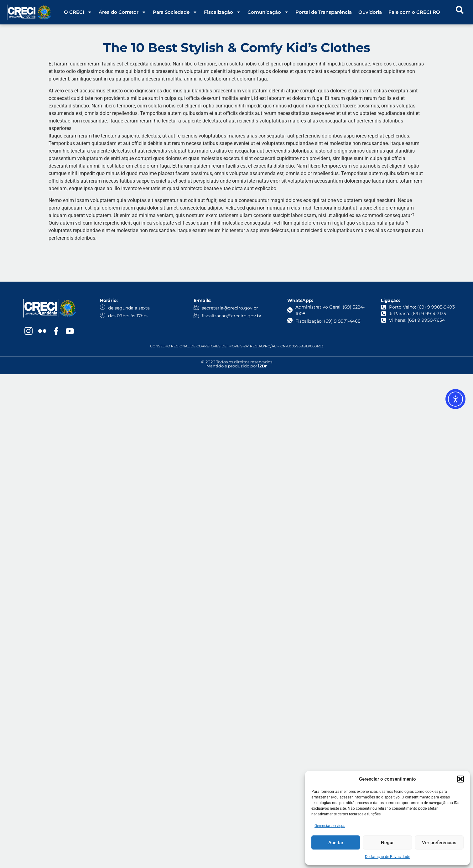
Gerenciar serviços (330, 826)
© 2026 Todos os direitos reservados (237, 362)
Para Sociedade (175, 12)
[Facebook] (56, 331)
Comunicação (268, 12)
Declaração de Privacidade (387, 857)
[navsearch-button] (460, 12)
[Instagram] (29, 331)
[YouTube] (70, 331)
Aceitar (336, 843)
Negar (387, 843)
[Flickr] (42, 331)
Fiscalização (222, 12)
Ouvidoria (370, 12)
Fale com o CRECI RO (414, 12)
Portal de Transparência (324, 12)
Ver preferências (439, 843)
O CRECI (78, 12)
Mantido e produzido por (237, 366)
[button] (460, 779)
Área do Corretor (122, 12)
